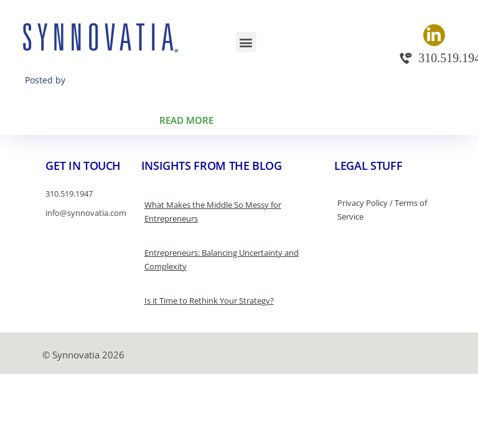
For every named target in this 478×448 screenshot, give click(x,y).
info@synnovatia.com (86, 213)
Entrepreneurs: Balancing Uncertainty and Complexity (222, 259)
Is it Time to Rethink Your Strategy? (209, 301)
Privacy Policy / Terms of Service (382, 210)
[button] (246, 42)
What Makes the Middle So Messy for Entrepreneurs (213, 212)
